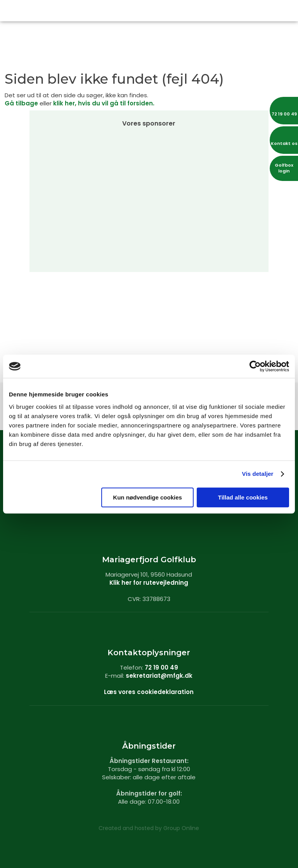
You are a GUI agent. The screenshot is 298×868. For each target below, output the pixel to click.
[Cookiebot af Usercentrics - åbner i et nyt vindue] (255, 366)
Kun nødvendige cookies (147, 497)
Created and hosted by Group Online (149, 828)
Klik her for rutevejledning (149, 583)
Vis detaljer (258, 474)
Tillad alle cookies (243, 497)
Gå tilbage (21, 103)
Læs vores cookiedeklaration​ (149, 692)
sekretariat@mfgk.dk (159, 676)
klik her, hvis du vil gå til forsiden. (104, 103)
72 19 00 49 (161, 667)
